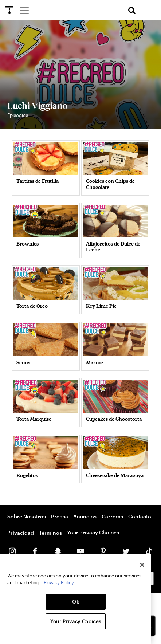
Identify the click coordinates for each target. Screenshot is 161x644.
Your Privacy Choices (93, 532)
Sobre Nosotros (27, 516)
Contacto (140, 516)
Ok (76, 602)
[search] (132, 11)
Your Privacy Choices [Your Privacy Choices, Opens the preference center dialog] (76, 621)
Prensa (60, 516)
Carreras (112, 516)
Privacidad (21, 533)
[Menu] (24, 10)
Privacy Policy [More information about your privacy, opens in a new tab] (59, 582)
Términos (50, 533)
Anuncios (85, 516)
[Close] (142, 565)
